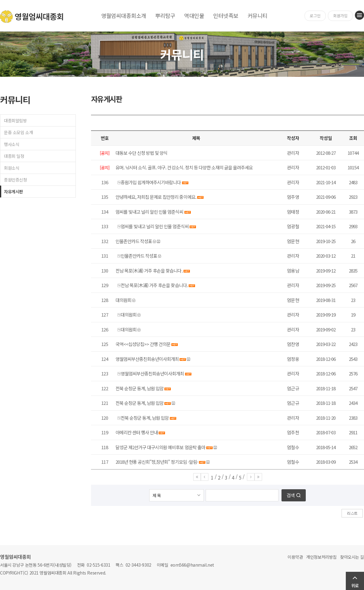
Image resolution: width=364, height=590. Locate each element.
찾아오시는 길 (352, 557)
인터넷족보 (226, 15)
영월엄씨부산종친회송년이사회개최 (147, 359)
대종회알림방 (15, 120)
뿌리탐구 (165, 15)
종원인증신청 (15, 180)
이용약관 (295, 557)
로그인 (315, 16)
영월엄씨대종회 (32, 17)
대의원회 (123, 300)
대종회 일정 (14, 156)
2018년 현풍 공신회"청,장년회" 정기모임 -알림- (157, 462)
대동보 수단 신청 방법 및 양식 (142, 153)
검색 (291, 495)
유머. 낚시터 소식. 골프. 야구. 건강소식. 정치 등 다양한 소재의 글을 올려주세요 (184, 167)
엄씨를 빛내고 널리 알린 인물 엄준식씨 (150, 212)
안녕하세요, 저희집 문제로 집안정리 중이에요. (156, 197)
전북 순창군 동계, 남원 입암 (140, 388)
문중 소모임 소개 (18, 132)
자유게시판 (13, 192)
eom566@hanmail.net (192, 565)
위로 (355, 585)
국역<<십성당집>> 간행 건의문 (143, 344)
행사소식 (12, 144)
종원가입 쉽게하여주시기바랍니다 (151, 182)
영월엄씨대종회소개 (124, 15)
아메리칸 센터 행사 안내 (137, 432)
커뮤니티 (258, 15)
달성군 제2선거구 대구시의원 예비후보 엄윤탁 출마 (160, 447)
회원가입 (340, 16)
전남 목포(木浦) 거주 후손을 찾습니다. (149, 271)
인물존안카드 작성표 (134, 241)
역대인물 (194, 15)
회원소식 (12, 168)
